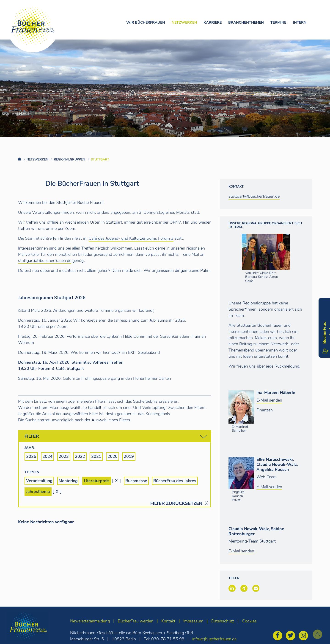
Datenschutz (223, 621)
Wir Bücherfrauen (146, 22)
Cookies (249, 621)
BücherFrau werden (136, 621)
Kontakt (168, 621)
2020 (113, 456)
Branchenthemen (246, 22)
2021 (96, 456)
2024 (47, 456)
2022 (80, 456)
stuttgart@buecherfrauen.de (254, 196)
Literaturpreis (97, 481)
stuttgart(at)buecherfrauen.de (45, 261)
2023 (64, 456)
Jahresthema (38, 492)
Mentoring (68, 481)
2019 (129, 456)
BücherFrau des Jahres (175, 481)
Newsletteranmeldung (90, 621)
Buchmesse (136, 481)
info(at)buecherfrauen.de (214, 639)
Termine (278, 22)
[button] (232, 588)
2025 (31, 456)
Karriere (213, 22)
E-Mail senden (269, 400)
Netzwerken (184, 22)
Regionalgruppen (69, 159)
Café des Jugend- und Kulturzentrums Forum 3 (131, 238)
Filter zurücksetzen (176, 503)
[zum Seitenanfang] (318, 634)
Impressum (193, 621)
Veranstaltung (39, 481)
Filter (116, 437)
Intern (300, 22)
